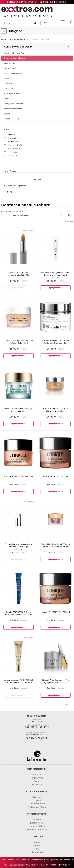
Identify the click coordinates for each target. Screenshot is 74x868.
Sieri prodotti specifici (13, 109)
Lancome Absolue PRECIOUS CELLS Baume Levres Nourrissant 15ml (18, 681)
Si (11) (9, 192)
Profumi (37, 797)
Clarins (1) (11, 135)
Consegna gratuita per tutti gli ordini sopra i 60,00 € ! (37, 2)
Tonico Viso (9, 99)
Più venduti (37, 785)
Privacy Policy (37, 823)
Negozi (37, 842)
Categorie (15, 31)
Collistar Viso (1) (13, 142)
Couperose (9, 83)
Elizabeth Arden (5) (14, 145)
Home (4, 39)
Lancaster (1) (12, 152)
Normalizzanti (10, 68)
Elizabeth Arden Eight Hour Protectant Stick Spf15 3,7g (19, 274)
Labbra (7, 114)
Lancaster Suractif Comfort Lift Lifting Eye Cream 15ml (55, 410)
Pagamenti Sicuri (37, 826)
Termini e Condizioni (37, 830)
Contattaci (37, 852)
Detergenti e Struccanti (14, 104)
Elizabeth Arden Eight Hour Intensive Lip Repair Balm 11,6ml (18, 342)
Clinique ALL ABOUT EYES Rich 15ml (18, 476)
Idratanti (8, 78)
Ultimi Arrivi (37, 778)
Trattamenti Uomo (37, 807)
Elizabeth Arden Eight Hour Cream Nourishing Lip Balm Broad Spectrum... (55, 275)
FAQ (37, 849)
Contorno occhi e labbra (15, 58)
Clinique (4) (11, 138)
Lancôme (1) (12, 156)
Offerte (37, 775)
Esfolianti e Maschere (13, 94)
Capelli (37, 800)
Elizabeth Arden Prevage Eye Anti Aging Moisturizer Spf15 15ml (56, 681)
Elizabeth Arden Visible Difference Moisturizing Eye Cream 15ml (56, 342)
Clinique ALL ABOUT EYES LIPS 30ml (56, 612)
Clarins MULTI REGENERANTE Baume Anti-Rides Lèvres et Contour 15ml (56, 545)
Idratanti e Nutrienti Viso (14, 53)
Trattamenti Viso (37, 804)
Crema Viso (9, 88)
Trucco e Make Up (12, 119)
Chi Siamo (37, 820)
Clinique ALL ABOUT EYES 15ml (56, 476)
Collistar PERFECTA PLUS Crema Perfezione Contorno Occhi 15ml (19, 613)
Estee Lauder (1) (13, 149)
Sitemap (37, 845)
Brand (37, 781)
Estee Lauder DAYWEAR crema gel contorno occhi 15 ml (18, 410)
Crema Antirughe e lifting (15, 73)
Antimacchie (10, 63)
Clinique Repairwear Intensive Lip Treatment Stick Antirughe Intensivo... (19, 547)
